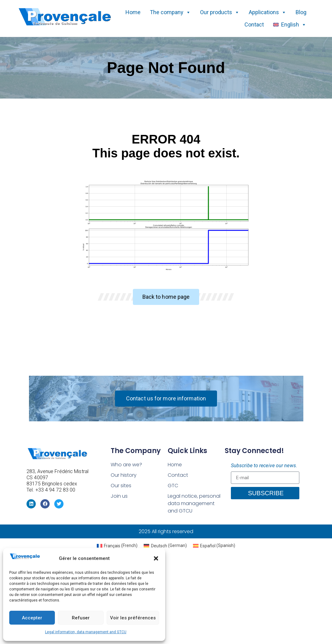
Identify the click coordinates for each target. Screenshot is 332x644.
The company (170, 12)
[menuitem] (117, 545)
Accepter (32, 618)
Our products (220, 12)
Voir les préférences (133, 618)
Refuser (81, 618)
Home (133, 12)
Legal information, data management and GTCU (86, 632)
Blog (301, 12)
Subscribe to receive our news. (264, 466)
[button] (156, 558)
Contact (254, 24)
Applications (268, 12)
